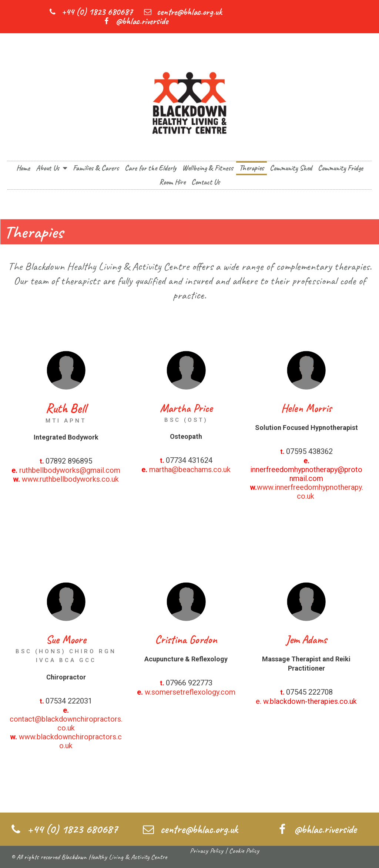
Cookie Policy (244, 851)
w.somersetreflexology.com (190, 692)
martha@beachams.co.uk (190, 469)
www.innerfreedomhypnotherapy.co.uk (310, 492)
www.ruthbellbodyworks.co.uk (70, 479)
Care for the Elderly (150, 168)
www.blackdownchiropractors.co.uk (70, 741)
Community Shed (291, 168)
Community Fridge (341, 168)
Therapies (251, 168)
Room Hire (172, 182)
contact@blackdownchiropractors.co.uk (66, 723)
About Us (51, 168)
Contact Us (206, 182)
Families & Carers (96, 168)
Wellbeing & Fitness (208, 168)
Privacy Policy (207, 851)
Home (23, 168)
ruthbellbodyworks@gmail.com (70, 470)
